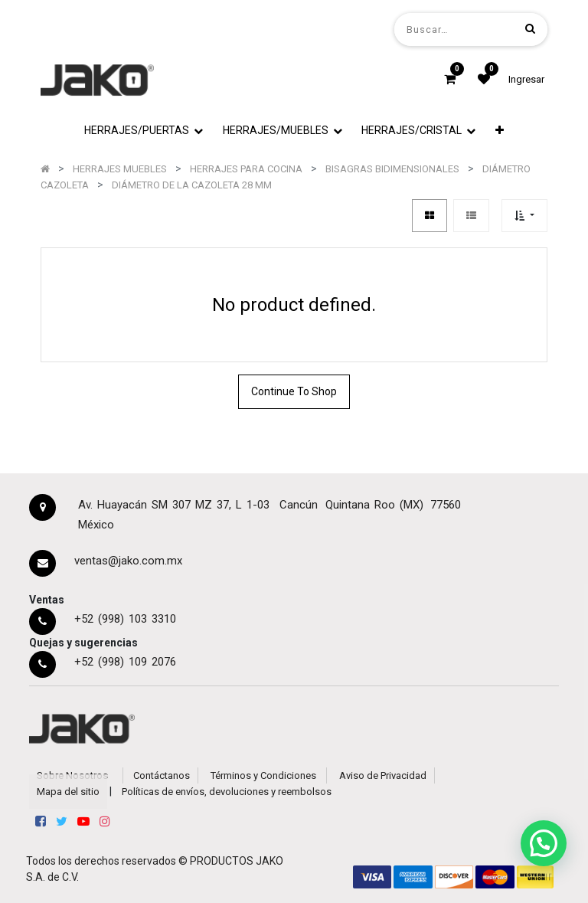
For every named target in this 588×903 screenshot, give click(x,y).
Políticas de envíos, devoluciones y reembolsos (227, 792)
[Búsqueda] (530, 29)
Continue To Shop (294, 391)
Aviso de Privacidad (383, 775)
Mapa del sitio (68, 792)
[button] (500, 131)
